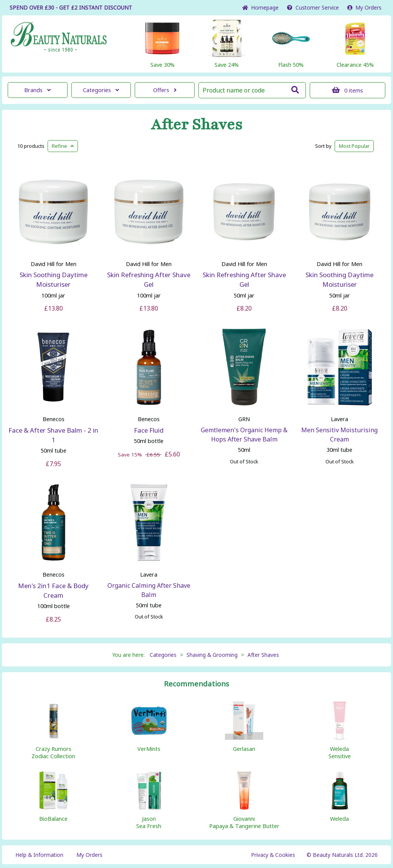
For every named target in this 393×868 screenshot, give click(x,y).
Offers (165, 90)
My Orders (364, 7)
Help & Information (39, 855)
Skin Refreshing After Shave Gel (149, 279)
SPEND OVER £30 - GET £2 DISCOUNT (71, 7)
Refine (63, 146)
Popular (354, 146)
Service (313, 7)
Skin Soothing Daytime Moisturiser (54, 279)
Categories (101, 90)
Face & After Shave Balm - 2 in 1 (53, 435)
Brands (37, 90)
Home (260, 7)
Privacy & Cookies (273, 855)
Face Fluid (149, 430)
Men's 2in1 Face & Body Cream (53, 590)
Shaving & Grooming (212, 655)
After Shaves (197, 125)
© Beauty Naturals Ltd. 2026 (342, 855)
